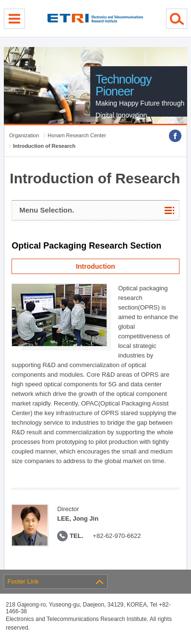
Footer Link (23, 581)
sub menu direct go (0, 0)
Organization (24, 135)
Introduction (95, 266)
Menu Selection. (47, 210)
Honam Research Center (77, 135)
